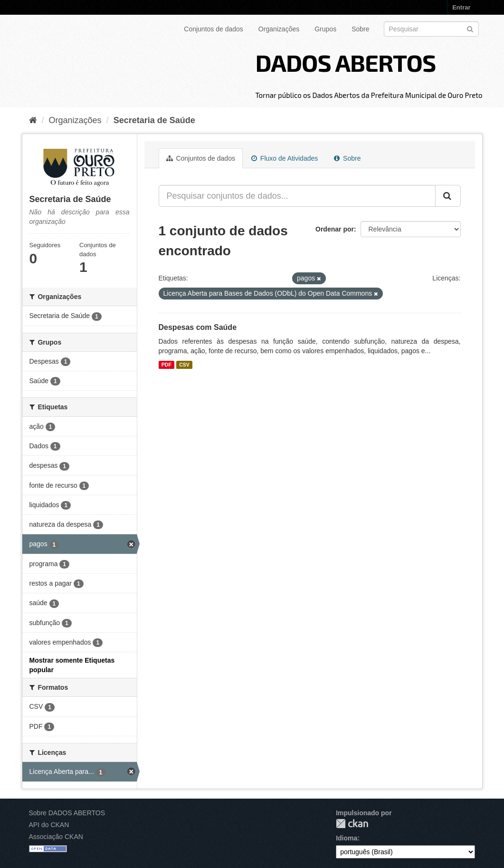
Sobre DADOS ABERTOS (67, 813)
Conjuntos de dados (214, 29)
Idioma (347, 838)
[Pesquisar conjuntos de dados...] (297, 196)
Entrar (461, 7)
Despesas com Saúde (198, 327)
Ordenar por (335, 229)
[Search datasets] (431, 29)
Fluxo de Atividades (285, 158)
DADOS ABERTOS (345, 62)
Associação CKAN (56, 837)
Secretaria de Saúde (154, 120)
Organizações (279, 29)
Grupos (325, 29)
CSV (184, 365)
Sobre (360, 29)
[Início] (33, 120)
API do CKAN (49, 825)
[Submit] (470, 28)
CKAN (352, 824)
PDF (166, 365)
